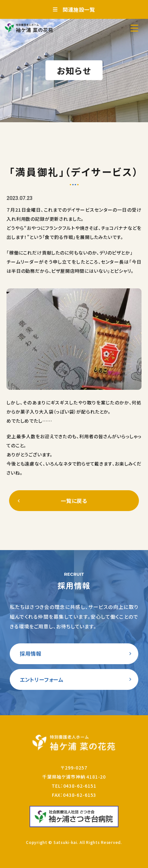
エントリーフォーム (42, 679)
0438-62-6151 (80, 786)
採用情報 (31, 653)
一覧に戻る (74, 501)
